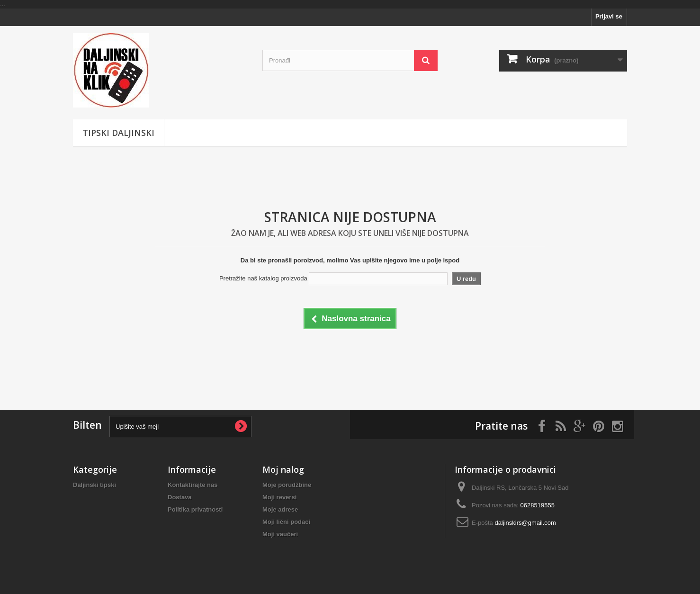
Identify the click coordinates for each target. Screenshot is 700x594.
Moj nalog (283, 469)
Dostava (180, 497)
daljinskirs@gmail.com (525, 523)
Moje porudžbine (287, 485)
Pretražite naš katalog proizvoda (263, 278)
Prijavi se (609, 16)
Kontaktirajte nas (193, 485)
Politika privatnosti (195, 509)
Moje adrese (280, 509)
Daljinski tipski (94, 485)
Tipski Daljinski (118, 133)
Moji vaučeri (280, 534)
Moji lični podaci (286, 522)
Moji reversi (279, 497)
